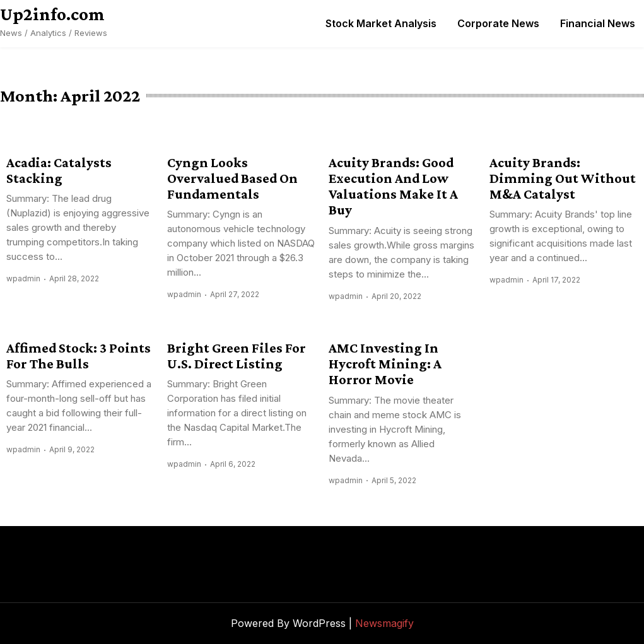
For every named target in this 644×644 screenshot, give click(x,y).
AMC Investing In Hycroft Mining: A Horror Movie (385, 364)
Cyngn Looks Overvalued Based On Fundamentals (232, 179)
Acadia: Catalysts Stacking (59, 170)
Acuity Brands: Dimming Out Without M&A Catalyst (563, 179)
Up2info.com (52, 14)
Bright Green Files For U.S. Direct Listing (237, 356)
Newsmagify (384, 623)
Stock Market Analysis (381, 23)
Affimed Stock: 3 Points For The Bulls (79, 356)
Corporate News (498, 23)
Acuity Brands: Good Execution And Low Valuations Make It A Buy (393, 186)
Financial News (598, 23)
